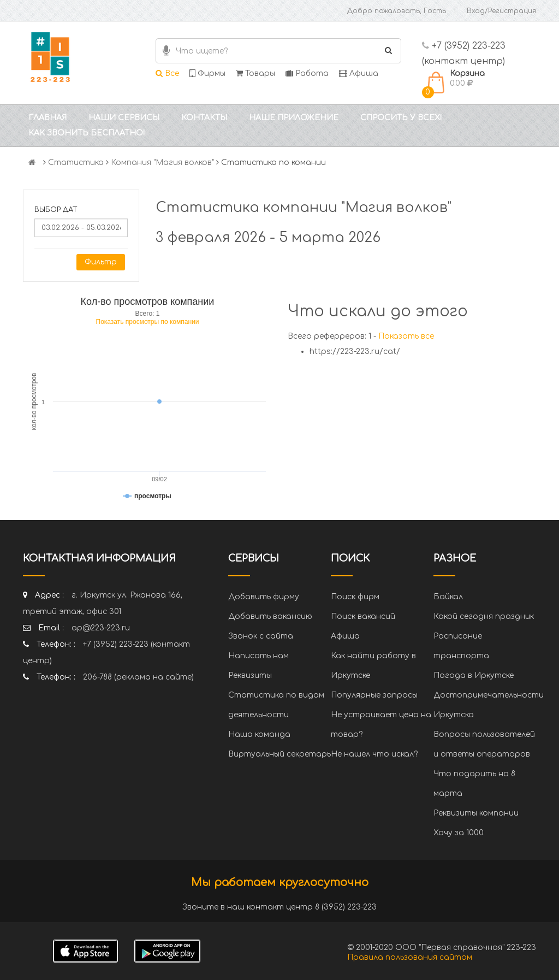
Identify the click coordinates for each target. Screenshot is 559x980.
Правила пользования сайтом (410, 957)
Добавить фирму (264, 597)
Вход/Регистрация (501, 11)
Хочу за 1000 (459, 833)
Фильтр (101, 262)
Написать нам (258, 656)
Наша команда (259, 734)
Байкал (448, 597)
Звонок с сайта (261, 636)
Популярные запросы (374, 695)
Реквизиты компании (476, 813)
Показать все (406, 336)
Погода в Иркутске (474, 675)
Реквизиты (250, 675)
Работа (307, 73)
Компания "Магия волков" (162, 163)
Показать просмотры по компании (148, 322)
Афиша (359, 73)
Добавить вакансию (270, 616)
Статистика (76, 163)
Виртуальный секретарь (279, 754)
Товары (255, 73)
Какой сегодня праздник (484, 616)
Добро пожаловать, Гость (397, 11)
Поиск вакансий (363, 616)
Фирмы (207, 73)
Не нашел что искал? (374, 754)
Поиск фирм (355, 597)
